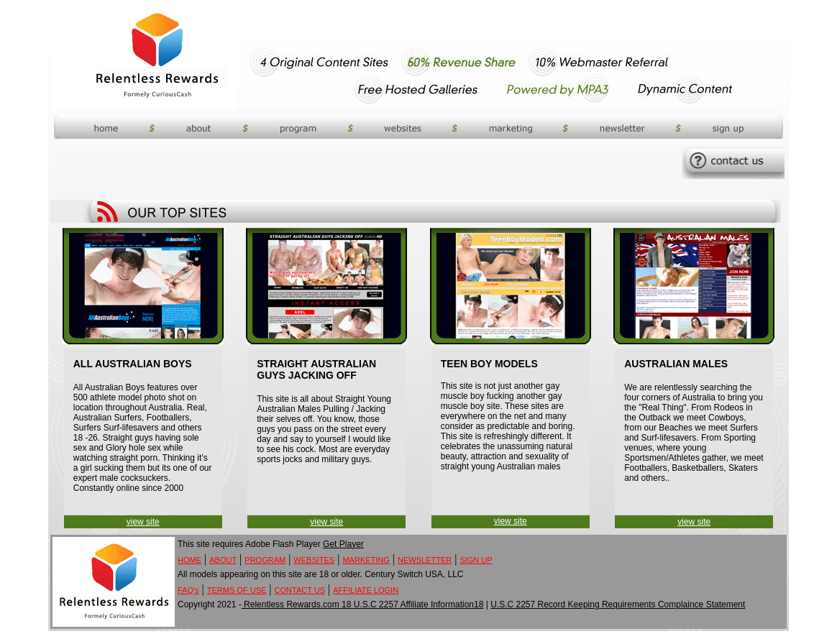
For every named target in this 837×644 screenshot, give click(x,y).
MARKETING (366, 560)
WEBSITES (314, 560)
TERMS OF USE (237, 590)
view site (143, 522)
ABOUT (223, 560)
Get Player (343, 544)
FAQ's (188, 590)
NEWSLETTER (425, 560)
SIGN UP (476, 560)
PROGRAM (265, 560)
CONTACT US (300, 590)
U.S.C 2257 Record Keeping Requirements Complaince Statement (618, 604)
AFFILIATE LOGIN (366, 590)
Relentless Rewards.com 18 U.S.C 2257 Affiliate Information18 (363, 604)
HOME (189, 560)
